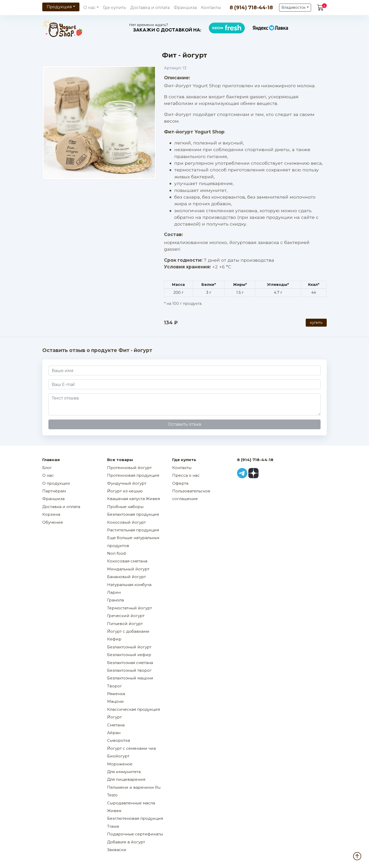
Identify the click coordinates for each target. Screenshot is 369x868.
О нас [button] (90, 8)
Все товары (120, 460)
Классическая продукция (134, 709)
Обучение (53, 522)
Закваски (117, 850)
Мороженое (120, 764)
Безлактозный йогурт (129, 647)
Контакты (211, 8)
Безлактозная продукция (133, 514)
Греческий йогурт (126, 616)
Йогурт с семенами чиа (131, 748)
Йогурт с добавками (128, 631)
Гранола (115, 600)
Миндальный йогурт (128, 569)
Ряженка (116, 694)
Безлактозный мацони (130, 678)
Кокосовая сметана (127, 561)
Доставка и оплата (150, 8)
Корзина (51, 514)
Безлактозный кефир (129, 655)
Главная (51, 460)
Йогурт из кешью (125, 491)
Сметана (116, 725)
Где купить (114, 8)
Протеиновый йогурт (129, 468)
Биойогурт (118, 756)
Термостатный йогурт (130, 608)
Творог (115, 686)
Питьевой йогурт (125, 624)
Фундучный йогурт (127, 483)
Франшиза (185, 8)
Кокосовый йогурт (126, 522)
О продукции (56, 483)
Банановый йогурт (126, 577)
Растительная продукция (133, 530)
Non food (116, 553)
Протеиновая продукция (133, 475)
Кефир (114, 639)
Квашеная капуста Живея (134, 499)
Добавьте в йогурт (126, 842)
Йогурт (114, 717)
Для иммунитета (124, 772)
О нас (48, 475)
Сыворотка (119, 740)
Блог (47, 468)
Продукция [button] (59, 7)
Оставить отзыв (184, 424)
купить (316, 323)
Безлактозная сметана (130, 663)
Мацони (115, 701)
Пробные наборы (125, 507)
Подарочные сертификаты (135, 834)
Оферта (180, 483)
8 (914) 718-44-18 (251, 7)
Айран (114, 733)
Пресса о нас (186, 475)
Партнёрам (54, 491)
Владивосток (294, 7)
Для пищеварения (126, 779)
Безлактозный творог (129, 670)
